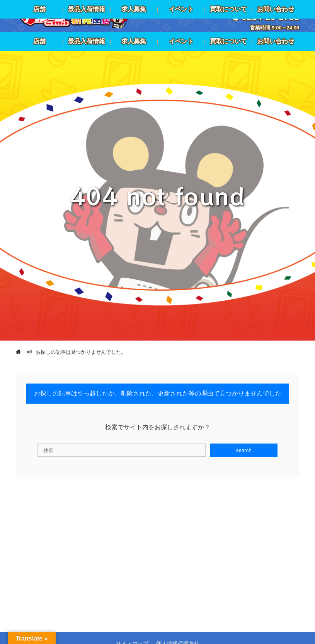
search (244, 450)
